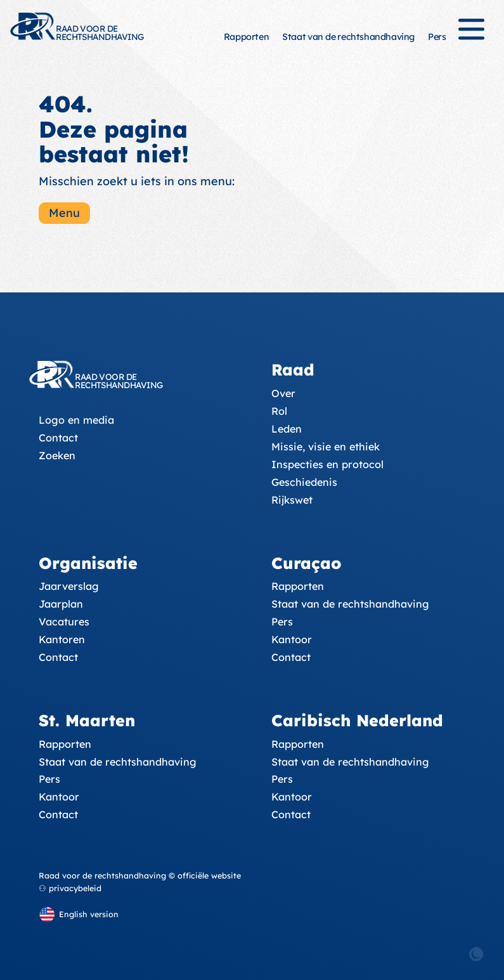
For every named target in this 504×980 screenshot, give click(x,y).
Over (283, 393)
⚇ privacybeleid (70, 888)
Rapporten (246, 37)
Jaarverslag (69, 586)
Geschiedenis (304, 482)
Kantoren (62, 639)
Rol (279, 411)
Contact (58, 438)
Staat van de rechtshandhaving (348, 37)
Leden (287, 429)
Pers (437, 37)
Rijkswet (292, 500)
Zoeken (57, 455)
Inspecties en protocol (327, 464)
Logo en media (76, 420)
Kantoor (292, 639)
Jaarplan (61, 604)
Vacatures (64, 622)
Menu (64, 213)
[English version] (79, 914)
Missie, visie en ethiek (326, 447)
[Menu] (471, 35)
